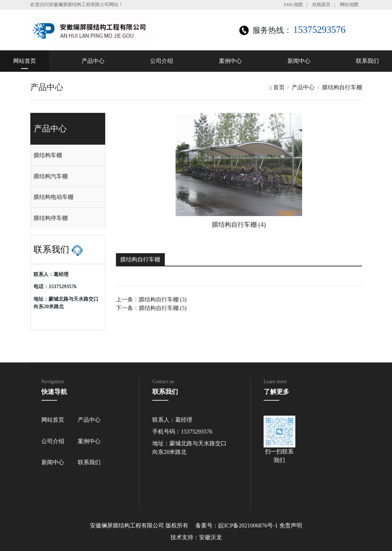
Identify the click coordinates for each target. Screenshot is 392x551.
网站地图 (349, 5)
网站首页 (25, 61)
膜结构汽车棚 (51, 176)
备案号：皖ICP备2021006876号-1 (236, 525)
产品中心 (93, 61)
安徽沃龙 (210, 537)
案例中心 (230, 61)
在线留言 (321, 5)
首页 (277, 87)
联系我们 (367, 61)
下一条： (151, 308)
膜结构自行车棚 (342, 87)
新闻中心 (299, 61)
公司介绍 (162, 61)
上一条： (151, 299)
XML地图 (293, 5)
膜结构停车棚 (51, 218)
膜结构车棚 (48, 155)
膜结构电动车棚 (54, 197)
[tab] (68, 155)
